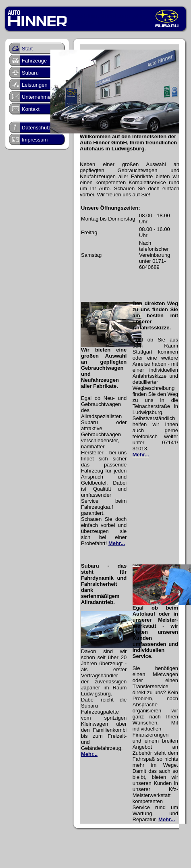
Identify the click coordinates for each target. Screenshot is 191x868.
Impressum (35, 140)
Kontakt (31, 109)
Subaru (30, 73)
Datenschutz (36, 128)
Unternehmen (38, 97)
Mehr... (117, 543)
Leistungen (35, 85)
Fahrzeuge (34, 61)
